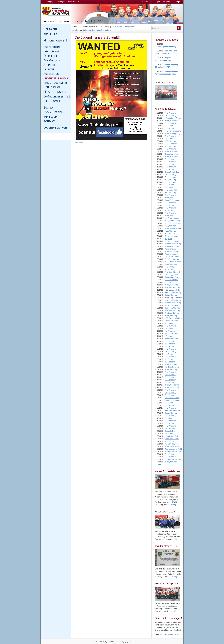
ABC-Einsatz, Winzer (173, 262)
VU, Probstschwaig (172, 218)
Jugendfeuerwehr (102, 30)
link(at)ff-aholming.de (171, 634)
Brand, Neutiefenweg (173, 228)
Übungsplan (157, 2)
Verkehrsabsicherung (173, 244)
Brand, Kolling (170, 431)
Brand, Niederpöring (172, 134)
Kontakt (76, 2)
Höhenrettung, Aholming (174, 118)
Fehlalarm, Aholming (172, 411)
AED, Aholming (170, 141)
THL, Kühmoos (170, 177)
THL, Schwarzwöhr (172, 257)
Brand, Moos (170, 198)
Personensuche (171, 249)
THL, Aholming (170, 113)
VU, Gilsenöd (170, 234)
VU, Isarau (169, 323)
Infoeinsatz (169, 336)
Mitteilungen (147, 2)
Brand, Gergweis (171, 364)
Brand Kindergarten (172, 446)
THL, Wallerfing (171, 185)
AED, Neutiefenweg (172, 221)
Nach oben (79, 143)
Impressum (67, 2)
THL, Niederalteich (172, 123)
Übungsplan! (129, 27)
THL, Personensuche (173, 131)
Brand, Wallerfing (171, 154)
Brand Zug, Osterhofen (173, 298)
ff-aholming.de (88, 30)
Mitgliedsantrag (169, 2)
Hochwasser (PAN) (172, 436)
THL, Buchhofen (171, 144)
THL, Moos (169, 126)
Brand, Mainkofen (171, 264)
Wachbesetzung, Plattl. (173, 449)
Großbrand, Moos (171, 236)
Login (178, 2)
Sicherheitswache (171, 305)
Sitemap (59, 2)
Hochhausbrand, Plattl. (173, 452)
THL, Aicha (169, 282)
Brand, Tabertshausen (173, 200)
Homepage (50, 2)
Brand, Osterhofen (172, 172)
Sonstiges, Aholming (172, 287)
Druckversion (117, 27)
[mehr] (173, 505)
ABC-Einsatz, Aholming (174, 290)
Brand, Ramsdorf (171, 121)
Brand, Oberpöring (172, 387)
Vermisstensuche (171, 339)
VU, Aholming (170, 210)
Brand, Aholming (171, 295)
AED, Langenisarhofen (173, 223)
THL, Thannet (170, 267)
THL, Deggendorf (171, 275)
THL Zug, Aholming (172, 313)
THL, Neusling (170, 429)
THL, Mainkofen (171, 190)
